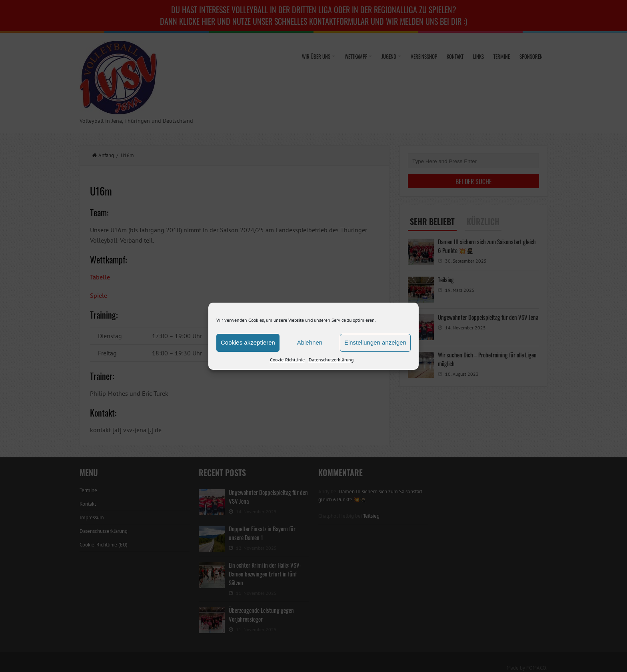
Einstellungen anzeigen (375, 342)
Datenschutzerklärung (331, 360)
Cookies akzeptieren (248, 342)
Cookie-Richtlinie (287, 360)
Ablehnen (310, 342)
